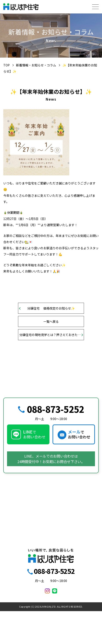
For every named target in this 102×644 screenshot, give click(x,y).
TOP (6, 65)
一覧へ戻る (51, 321)
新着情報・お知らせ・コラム (36, 65)
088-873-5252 (55, 409)
